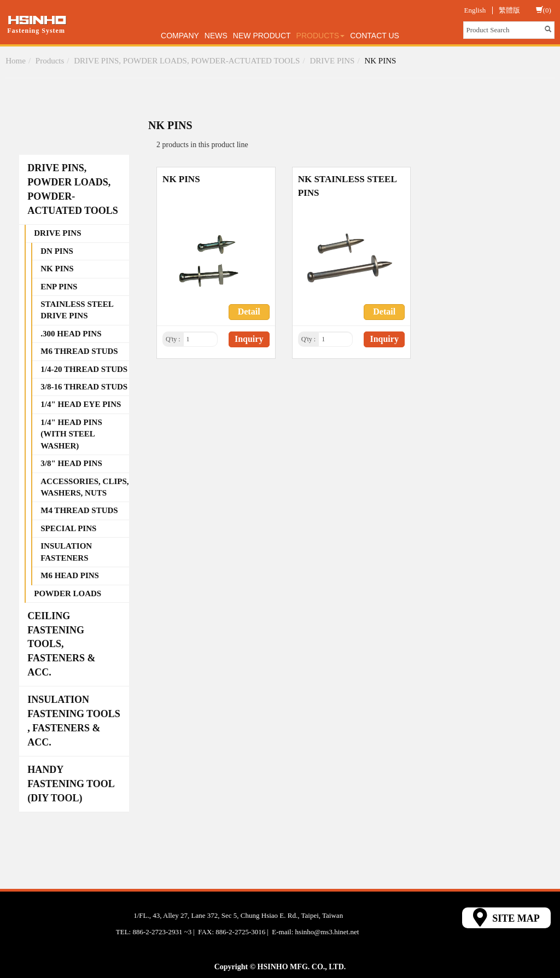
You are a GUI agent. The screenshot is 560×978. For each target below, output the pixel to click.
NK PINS (380, 61)
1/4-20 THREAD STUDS (84, 369)
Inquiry (249, 339)
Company (180, 36)
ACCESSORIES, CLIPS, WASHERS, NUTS (84, 487)
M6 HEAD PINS (70, 575)
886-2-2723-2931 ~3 (162, 932)
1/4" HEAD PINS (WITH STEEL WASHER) (71, 434)
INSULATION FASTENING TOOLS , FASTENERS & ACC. (74, 721)
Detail (249, 312)
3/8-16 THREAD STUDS (84, 387)
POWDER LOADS (68, 593)
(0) (544, 10)
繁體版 (509, 10)
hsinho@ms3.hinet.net (327, 932)
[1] (200, 339)
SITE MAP (506, 917)
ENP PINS (59, 287)
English (475, 10)
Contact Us (375, 36)
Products (321, 36)
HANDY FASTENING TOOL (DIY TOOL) (71, 784)
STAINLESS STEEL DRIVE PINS (77, 310)
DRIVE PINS (332, 61)
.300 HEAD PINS (71, 334)
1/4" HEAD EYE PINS (81, 404)
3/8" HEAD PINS (71, 463)
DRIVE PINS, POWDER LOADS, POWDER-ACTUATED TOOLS (187, 61)
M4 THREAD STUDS (79, 510)
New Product (262, 36)
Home (16, 61)
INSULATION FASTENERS (66, 552)
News (216, 36)
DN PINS (57, 251)
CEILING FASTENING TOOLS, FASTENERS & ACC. (61, 644)
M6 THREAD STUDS (79, 351)
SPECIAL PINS (68, 528)
